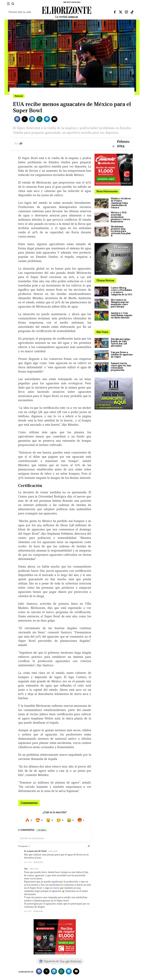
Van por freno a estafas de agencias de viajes (122, 355)
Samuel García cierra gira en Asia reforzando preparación (121, 367)
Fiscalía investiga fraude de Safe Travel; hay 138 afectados (120, 342)
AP (21, 144)
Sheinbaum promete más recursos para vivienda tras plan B (121, 231)
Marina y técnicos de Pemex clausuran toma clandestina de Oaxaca (121, 203)
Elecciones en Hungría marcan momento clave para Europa (120, 303)
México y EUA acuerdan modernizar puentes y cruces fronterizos (120, 217)
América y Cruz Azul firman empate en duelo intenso (122, 315)
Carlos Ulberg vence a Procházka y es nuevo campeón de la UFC (122, 291)
